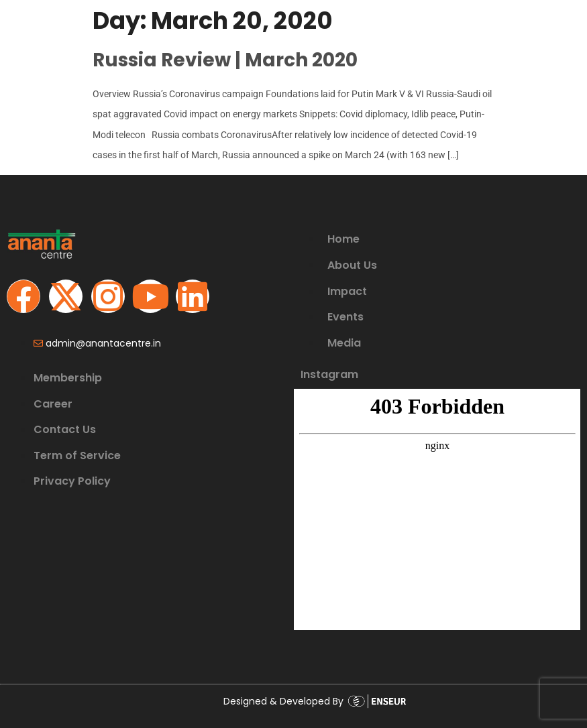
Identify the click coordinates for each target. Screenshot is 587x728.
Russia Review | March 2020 (225, 60)
